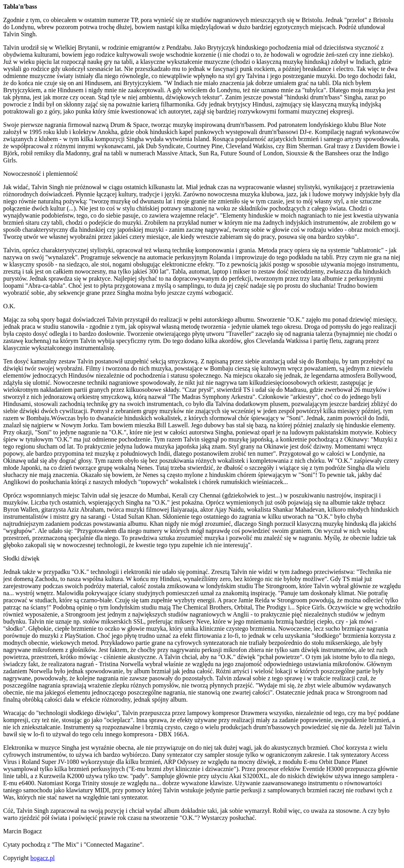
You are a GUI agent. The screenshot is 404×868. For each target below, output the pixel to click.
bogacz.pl (43, 858)
